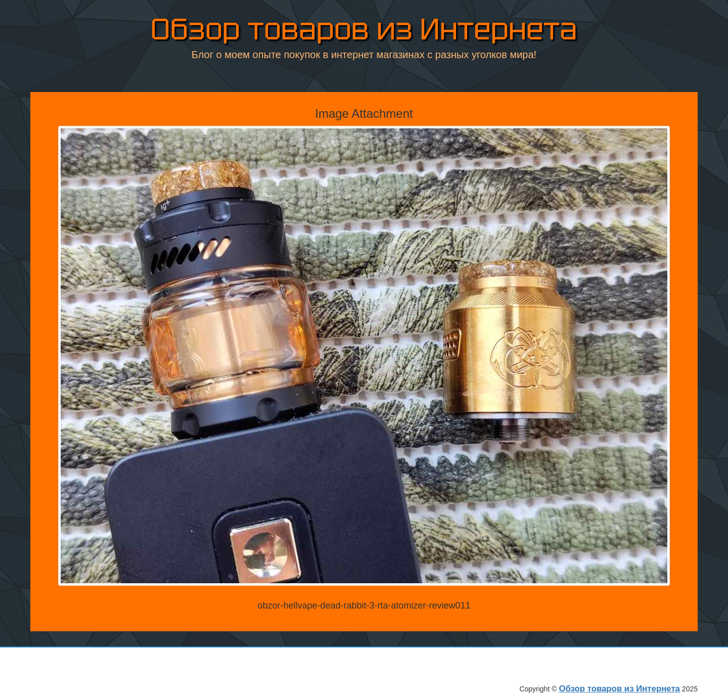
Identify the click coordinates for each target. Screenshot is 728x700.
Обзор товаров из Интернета (364, 30)
